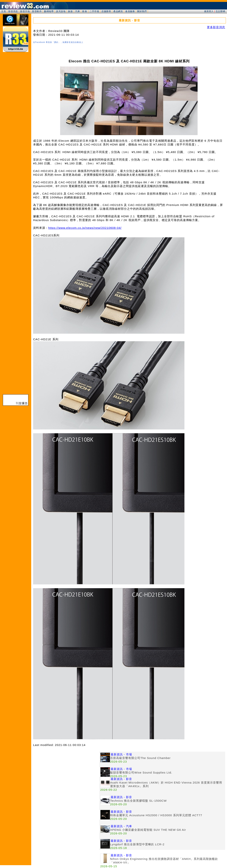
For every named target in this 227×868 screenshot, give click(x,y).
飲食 (85, 11)
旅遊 (70, 11)
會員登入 (209, 11)
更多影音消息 (216, 27)
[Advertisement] (66, 778)
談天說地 (61, 11)
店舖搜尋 (106, 11)
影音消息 (13, 11)
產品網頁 (118, 11)
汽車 (77, 11)
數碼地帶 (49, 11)
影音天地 (25, 11)
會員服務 (130, 11)
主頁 (3, 11)
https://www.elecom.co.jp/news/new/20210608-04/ (85, 228)
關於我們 (142, 11)
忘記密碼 (220, 11)
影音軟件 (37, 11)
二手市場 (94, 11)
